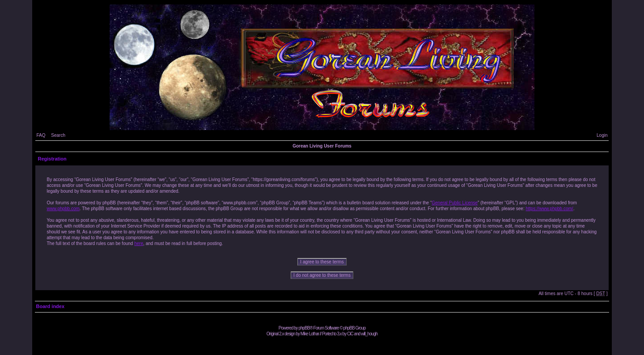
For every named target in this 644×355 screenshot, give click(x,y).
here (139, 243)
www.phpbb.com (63, 209)
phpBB (304, 328)
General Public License (455, 203)
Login (602, 135)
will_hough (369, 334)
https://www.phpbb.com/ (549, 209)
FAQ (41, 135)
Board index (50, 306)
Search (58, 135)
